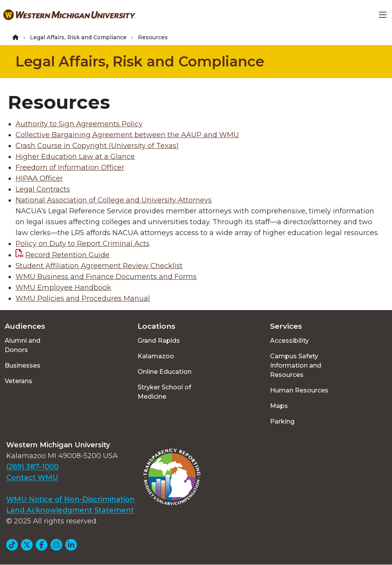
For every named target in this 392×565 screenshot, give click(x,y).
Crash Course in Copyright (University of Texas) (97, 146)
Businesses (23, 365)
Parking (282, 421)
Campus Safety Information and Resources (296, 365)
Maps (279, 406)
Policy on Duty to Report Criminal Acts (83, 244)
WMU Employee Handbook (63, 288)
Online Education (165, 372)
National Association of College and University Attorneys (114, 200)
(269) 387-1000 (32, 467)
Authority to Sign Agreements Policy (79, 124)
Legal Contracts (43, 189)
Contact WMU (32, 478)
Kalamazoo (156, 356)
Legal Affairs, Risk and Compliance (78, 37)
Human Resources (299, 390)
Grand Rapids (159, 341)
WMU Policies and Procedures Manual (83, 298)
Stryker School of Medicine (164, 392)
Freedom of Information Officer (70, 167)
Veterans (18, 381)
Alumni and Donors (23, 345)
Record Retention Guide (67, 255)
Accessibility (289, 341)
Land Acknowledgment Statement (70, 510)
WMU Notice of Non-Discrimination (71, 499)
